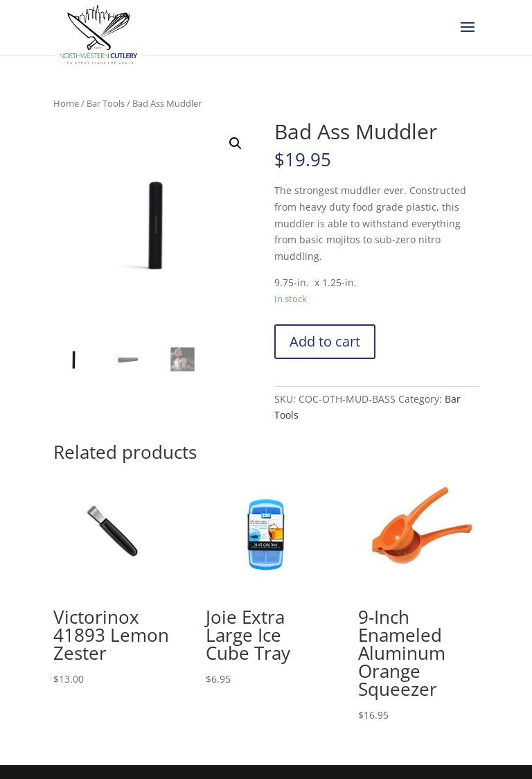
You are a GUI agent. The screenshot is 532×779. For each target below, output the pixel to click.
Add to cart (325, 341)
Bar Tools (106, 103)
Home (66, 103)
